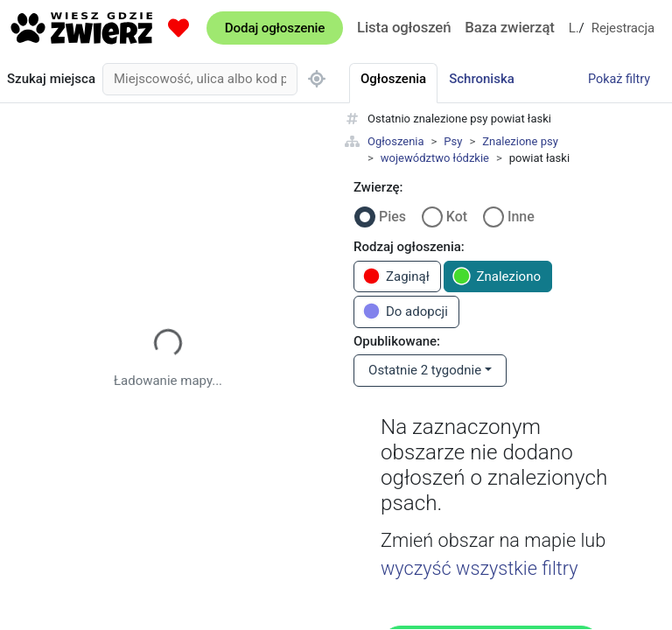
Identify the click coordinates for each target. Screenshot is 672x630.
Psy (453, 141)
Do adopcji (405, 311)
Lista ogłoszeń (404, 27)
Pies (392, 217)
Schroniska (482, 79)
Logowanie (574, 28)
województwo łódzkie (435, 158)
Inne (521, 217)
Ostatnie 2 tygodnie (425, 370)
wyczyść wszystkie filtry (479, 568)
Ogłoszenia (396, 141)
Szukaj (51, 79)
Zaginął (396, 276)
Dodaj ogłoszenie (275, 28)
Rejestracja (623, 28)
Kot (457, 217)
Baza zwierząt (509, 27)
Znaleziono (497, 276)
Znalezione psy (520, 141)
